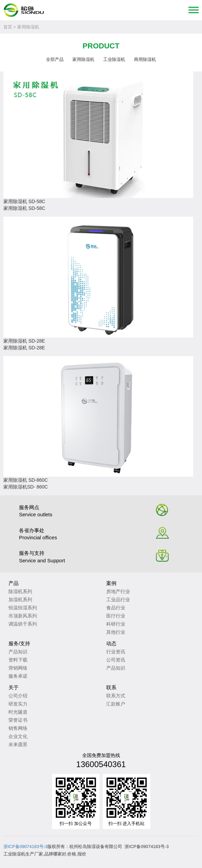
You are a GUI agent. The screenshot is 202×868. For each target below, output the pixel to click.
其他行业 (116, 632)
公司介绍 (18, 696)
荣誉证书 (18, 720)
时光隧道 (18, 712)
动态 (111, 643)
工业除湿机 (114, 59)
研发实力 (18, 704)
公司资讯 (116, 660)
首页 (8, 27)
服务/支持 (19, 643)
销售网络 (18, 728)
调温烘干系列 (23, 624)
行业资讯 (116, 652)
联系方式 (116, 696)
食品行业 (116, 608)
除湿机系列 (20, 591)
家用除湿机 (83, 59)
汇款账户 (116, 704)
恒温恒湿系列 (23, 608)
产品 (14, 583)
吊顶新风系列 (23, 616)
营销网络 (18, 668)
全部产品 (55, 59)
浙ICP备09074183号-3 (25, 847)
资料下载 (18, 660)
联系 (111, 687)
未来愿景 (18, 744)
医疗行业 (116, 616)
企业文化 (18, 736)
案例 (111, 583)
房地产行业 (118, 591)
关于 (14, 687)
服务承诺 (18, 676)
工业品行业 (118, 600)
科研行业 (116, 624)
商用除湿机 (145, 59)
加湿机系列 (20, 600)
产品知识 (18, 652)
